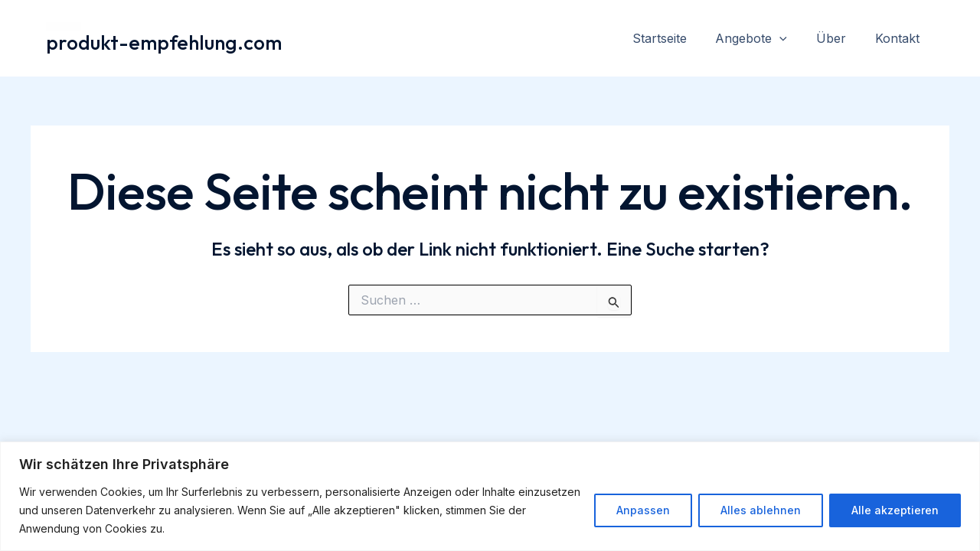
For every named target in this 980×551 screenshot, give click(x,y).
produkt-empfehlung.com (164, 42)
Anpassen (643, 510)
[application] (791, 38)
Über (838, 38)
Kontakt (900, 38)
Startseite (675, 38)
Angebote (763, 38)
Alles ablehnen (761, 510)
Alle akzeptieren (895, 510)
